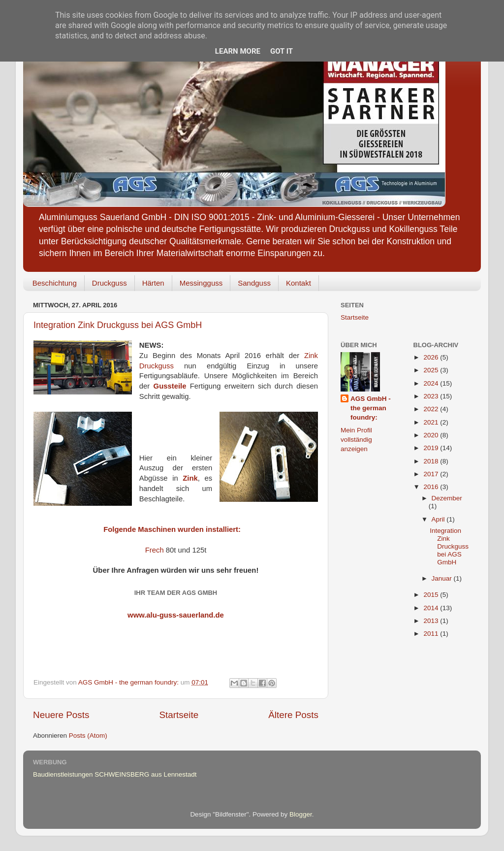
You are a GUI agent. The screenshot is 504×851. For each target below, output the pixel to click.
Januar (443, 578)
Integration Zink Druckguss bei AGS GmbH (118, 325)
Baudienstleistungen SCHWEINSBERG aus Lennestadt (115, 774)
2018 (432, 461)
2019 (432, 448)
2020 (432, 435)
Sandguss (254, 283)
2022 (432, 409)
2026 (432, 357)
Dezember (447, 498)
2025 (432, 370)
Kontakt (299, 283)
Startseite (179, 715)
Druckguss (110, 283)
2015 (432, 595)
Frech (155, 550)
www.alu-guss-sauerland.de (176, 615)
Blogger (301, 814)
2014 (432, 608)
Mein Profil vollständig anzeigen (356, 440)
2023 (432, 396)
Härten (153, 283)
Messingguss (201, 283)
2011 (432, 634)
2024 (432, 383)
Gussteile (170, 386)
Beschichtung (55, 283)
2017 (432, 474)
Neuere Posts (61, 715)
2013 (432, 621)
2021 (432, 422)
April (439, 519)
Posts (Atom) (88, 736)
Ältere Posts (293, 715)
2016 (432, 487)
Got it (282, 51)
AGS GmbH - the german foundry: (371, 408)
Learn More (238, 51)
